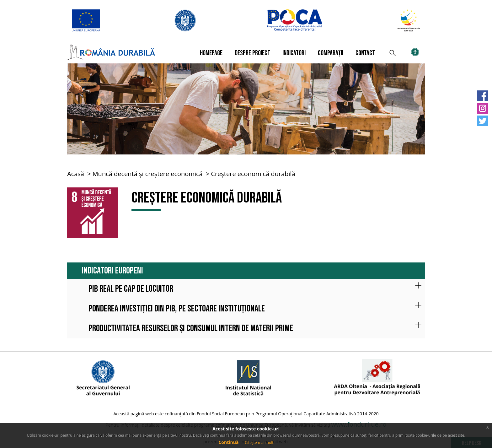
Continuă (228, 442)
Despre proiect (252, 53)
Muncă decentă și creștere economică (148, 174)
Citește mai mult (259, 443)
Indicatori (294, 53)
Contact (365, 53)
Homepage (211, 53)
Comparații (331, 53)
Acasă (76, 174)
